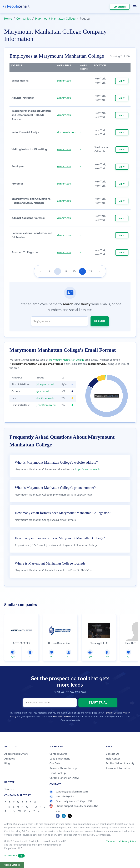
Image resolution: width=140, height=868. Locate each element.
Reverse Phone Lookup (63, 768)
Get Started (120, 7)
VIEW (122, 81)
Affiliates (10, 759)
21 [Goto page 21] (82, 271)
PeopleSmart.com (62, 717)
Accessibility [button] (14, 856)
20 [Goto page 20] (74, 271)
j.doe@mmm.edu (46, 405)
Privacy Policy (129, 842)
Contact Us (112, 754)
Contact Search (59, 754)
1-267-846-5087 (62, 797)
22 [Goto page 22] (91, 271)
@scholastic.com (67, 132)
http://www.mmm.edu (88, 470)
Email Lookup (58, 773)
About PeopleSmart (16, 754)
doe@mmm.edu (46, 398)
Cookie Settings (12, 865)
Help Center (113, 759)
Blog (7, 764)
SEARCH (100, 321)
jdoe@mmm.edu (46, 385)
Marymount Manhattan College (55, 19)
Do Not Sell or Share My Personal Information (120, 766)
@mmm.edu (64, 81)
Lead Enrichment (60, 759)
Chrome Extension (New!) (64, 778)
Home (8, 19)
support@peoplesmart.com (69, 792)
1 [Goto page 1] (49, 271)
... (58, 271)
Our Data (55, 764)
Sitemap (9, 790)
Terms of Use (111, 713)
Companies (24, 19)
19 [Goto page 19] (66, 271)
